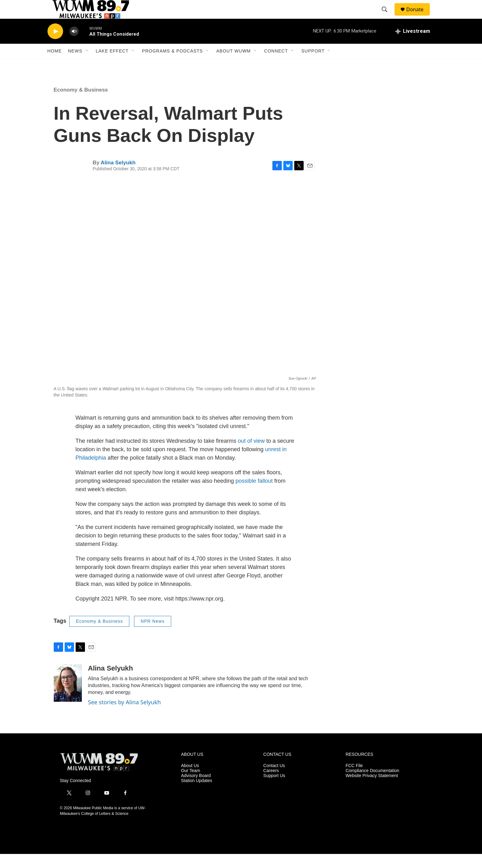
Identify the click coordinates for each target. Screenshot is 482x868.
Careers (271, 785)
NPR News (152, 635)
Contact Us (274, 780)
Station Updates (197, 795)
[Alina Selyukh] (68, 697)
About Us (190, 780)
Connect (276, 65)
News (75, 65)
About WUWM (233, 65)
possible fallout (254, 495)
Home (55, 65)
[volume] (74, 45)
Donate (419, 16)
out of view (251, 455)
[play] (55, 45)
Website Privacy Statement (372, 790)
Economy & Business (81, 104)
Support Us (274, 790)
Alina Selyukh (118, 177)
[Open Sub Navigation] (87, 65)
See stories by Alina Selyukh (124, 716)
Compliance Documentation (372, 785)
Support (313, 65)
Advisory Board (196, 790)
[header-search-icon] (388, 17)
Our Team (191, 785)
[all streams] (413, 45)
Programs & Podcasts (173, 65)
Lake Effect (112, 65)
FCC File (354, 780)
